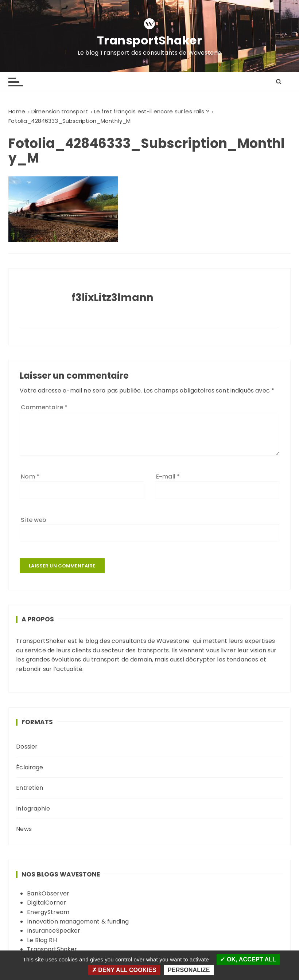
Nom (30, 477)
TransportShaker (150, 40)
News (24, 829)
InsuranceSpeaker (54, 931)
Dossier (27, 747)
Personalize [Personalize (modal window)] (189, 970)
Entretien (30, 788)
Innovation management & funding (78, 922)
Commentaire (44, 407)
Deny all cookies (124, 970)
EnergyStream (48, 912)
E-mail (168, 477)
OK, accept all (248, 959)
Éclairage (30, 767)
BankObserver (48, 893)
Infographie (33, 809)
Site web (34, 520)
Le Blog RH (42, 940)
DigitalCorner (46, 903)
